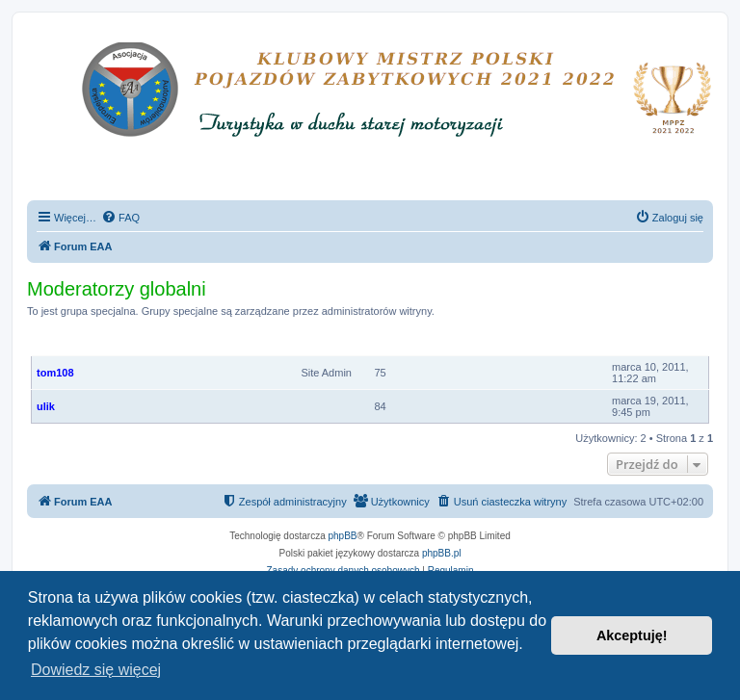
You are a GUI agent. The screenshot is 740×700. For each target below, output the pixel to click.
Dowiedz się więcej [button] (96, 670)
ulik (46, 406)
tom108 (55, 373)
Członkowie (67, 345)
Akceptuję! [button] (632, 635)
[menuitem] (120, 218)
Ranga (339, 345)
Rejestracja (644, 345)
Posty (382, 345)
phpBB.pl (442, 553)
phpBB (343, 536)
